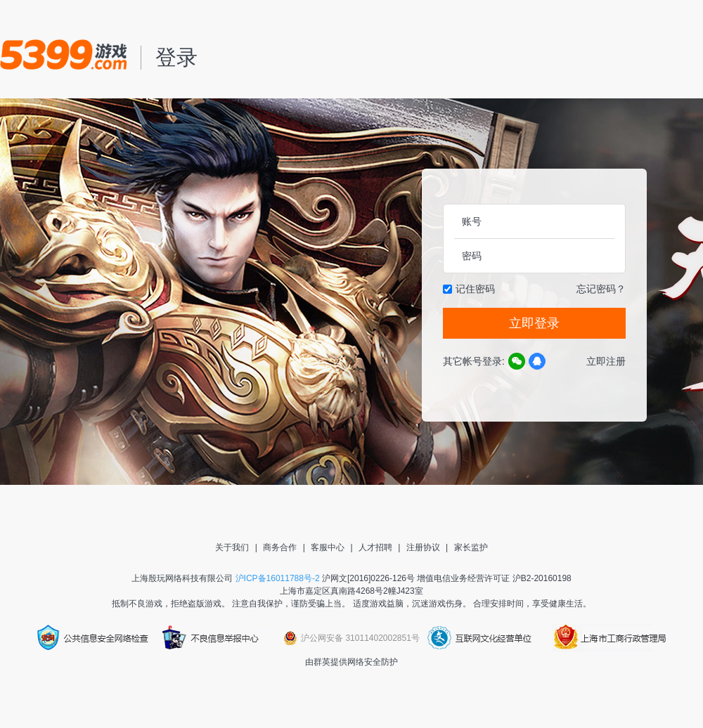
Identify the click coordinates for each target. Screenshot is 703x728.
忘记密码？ (601, 289)
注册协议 (423, 547)
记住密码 (475, 289)
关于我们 (232, 547)
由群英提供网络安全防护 (351, 662)
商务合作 (280, 547)
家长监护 (471, 547)
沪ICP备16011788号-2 (278, 578)
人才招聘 (375, 547)
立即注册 (606, 361)
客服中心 (328, 547)
